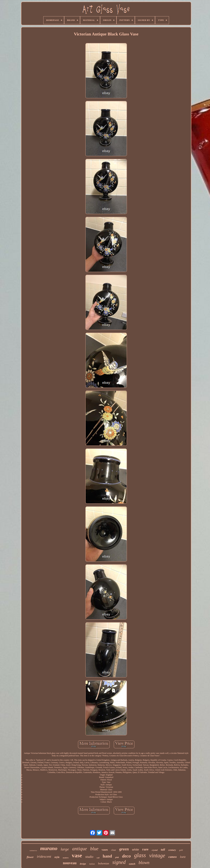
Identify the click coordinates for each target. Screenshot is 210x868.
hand (107, 856)
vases (105, 850)
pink (117, 857)
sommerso (33, 850)
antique (80, 849)
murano (49, 848)
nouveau (70, 863)
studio (89, 857)
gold (181, 850)
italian (92, 864)
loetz (183, 857)
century (172, 850)
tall (163, 850)
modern (66, 858)
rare (145, 849)
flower (30, 857)
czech (132, 864)
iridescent (44, 856)
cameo (173, 857)
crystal (155, 850)
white (136, 850)
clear (113, 850)
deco (126, 856)
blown (144, 863)
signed (119, 862)
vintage (157, 856)
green (124, 849)
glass (140, 855)
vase (77, 855)
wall (98, 858)
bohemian (104, 863)
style (57, 857)
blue (94, 849)
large (65, 849)
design (83, 864)
